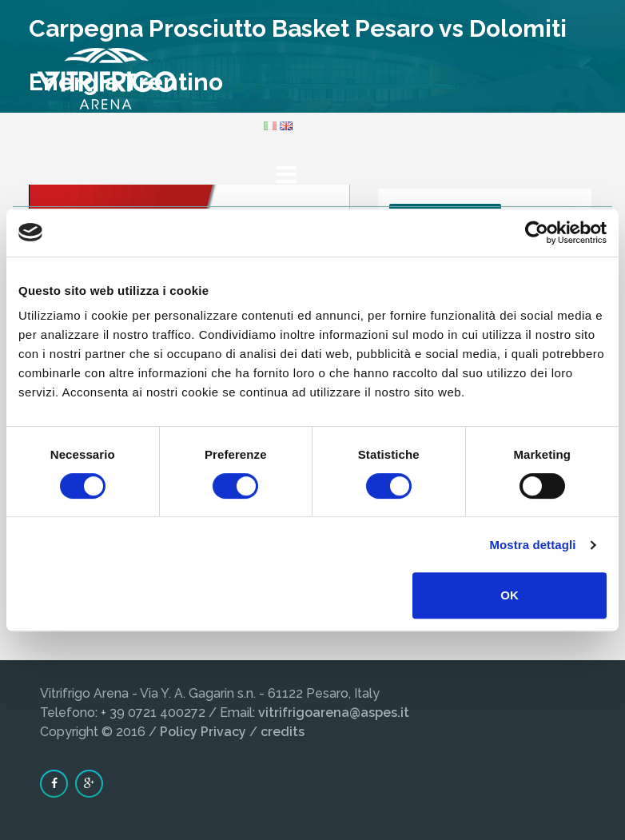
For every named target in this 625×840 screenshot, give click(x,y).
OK (510, 595)
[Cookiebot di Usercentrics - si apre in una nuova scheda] (537, 233)
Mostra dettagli (532, 545)
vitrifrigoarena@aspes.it (334, 713)
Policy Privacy (203, 732)
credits (283, 732)
